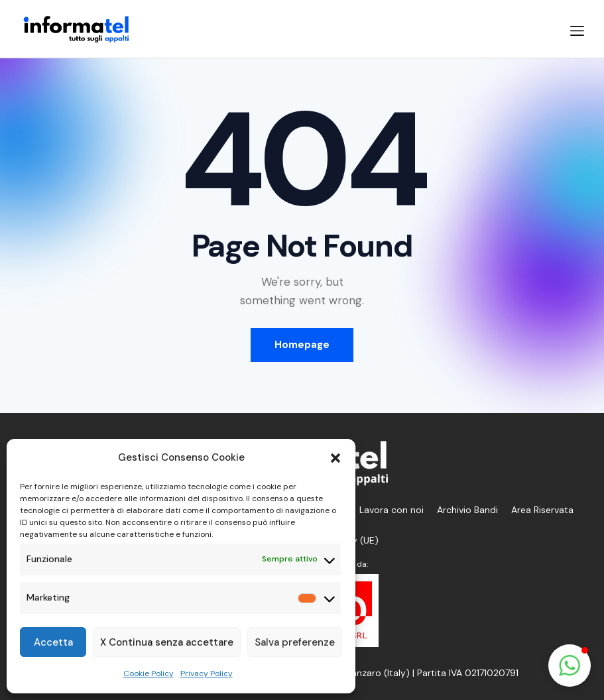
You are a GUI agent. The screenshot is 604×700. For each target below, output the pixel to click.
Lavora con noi (392, 510)
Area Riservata (542, 510)
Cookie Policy (149, 673)
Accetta (53, 642)
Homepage (302, 345)
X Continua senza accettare (167, 642)
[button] (335, 458)
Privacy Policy (207, 673)
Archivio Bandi (467, 510)
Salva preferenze (295, 642)
